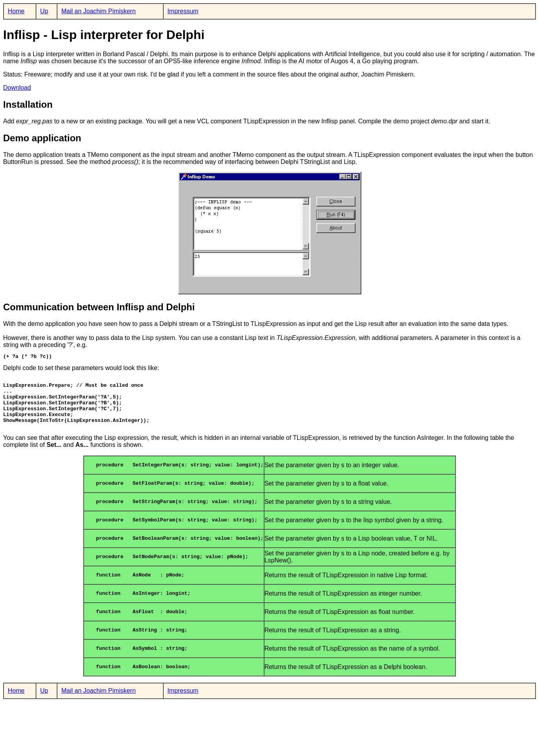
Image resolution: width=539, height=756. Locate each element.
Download (17, 88)
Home (16, 11)
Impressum (183, 11)
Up (44, 11)
